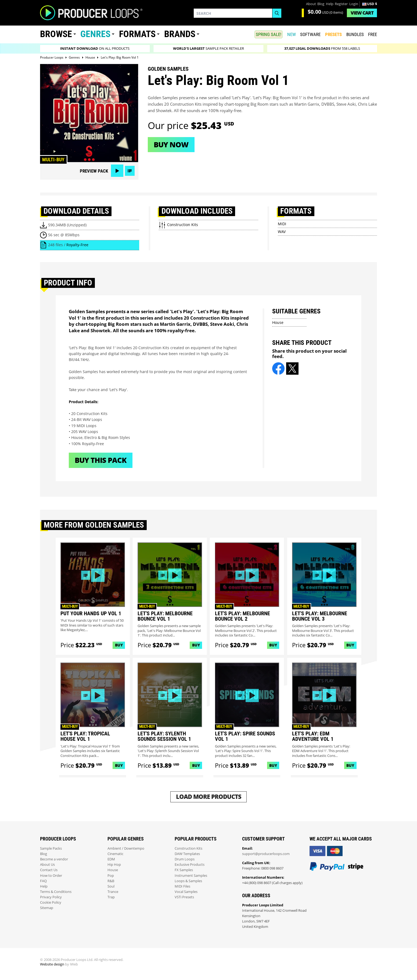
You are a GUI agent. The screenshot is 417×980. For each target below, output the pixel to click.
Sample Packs (51, 848)
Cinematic (115, 854)
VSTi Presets (184, 897)
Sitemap (47, 908)
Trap (111, 897)
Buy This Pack (101, 460)
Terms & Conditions (56, 892)
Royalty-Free (77, 245)
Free (373, 34)
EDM (111, 859)
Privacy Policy (51, 897)
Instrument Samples (191, 876)
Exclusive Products (190, 865)
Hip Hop (114, 865)
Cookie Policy (51, 902)
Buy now (171, 144)
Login (354, 4)
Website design (52, 964)
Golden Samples (168, 69)
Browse (56, 34)
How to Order (51, 876)
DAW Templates (187, 854)
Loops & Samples (188, 881)
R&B (111, 881)
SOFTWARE (310, 34)
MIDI (282, 224)
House (278, 322)
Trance (113, 892)
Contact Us (49, 870)
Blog (321, 4)
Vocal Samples (186, 892)
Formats (137, 34)
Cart (362, 13)
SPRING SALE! (269, 34)
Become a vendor (54, 859)
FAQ (43, 881)
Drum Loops (185, 859)
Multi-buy (53, 160)
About (311, 4)
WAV (282, 232)
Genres (95, 34)
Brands (180, 34)
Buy (119, 645)
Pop (111, 876)
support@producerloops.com (266, 854)
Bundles (355, 34)
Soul (111, 886)
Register (341, 4)
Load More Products (209, 797)
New (292, 34)
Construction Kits (188, 848)
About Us (47, 865)
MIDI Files (182, 886)
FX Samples (184, 870)
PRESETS (333, 34)
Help (330, 4)
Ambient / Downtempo (126, 848)
